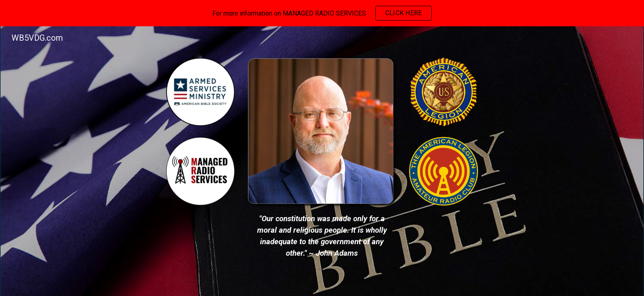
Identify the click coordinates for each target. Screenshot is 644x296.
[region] (322, 13)
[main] (322, 236)
